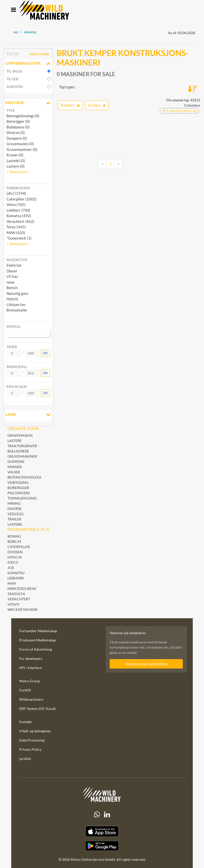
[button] (17, 172)
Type (11, 110)
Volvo (13, 604)
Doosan (15, 552)
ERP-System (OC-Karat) (37, 709)
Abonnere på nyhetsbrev (146, 664)
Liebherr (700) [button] (18, 210)
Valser (14, 472)
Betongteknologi (24, 477)
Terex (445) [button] (16, 227)
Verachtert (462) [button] (20, 221)
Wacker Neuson (23, 609)
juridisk (25, 759)
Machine (28, 103)
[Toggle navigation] (13, 10)
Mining (14, 503)
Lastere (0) (16, 166)
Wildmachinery (31, 699)
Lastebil (15, 524)
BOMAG (14, 536)
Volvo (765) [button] (16, 204)
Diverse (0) (16, 132)
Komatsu (16, 573)
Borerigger (18, 488)
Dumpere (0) (17, 138)
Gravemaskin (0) (20, 144)
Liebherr (16, 578)
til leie (13, 79)
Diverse (15, 509)
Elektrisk (14, 265)
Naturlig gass (17, 293)
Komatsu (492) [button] (19, 216)
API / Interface (30, 668)
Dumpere (16, 462)
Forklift (25, 690)
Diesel (12, 271)
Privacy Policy (30, 749)
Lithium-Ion (16, 305)
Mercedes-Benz (22, 589)
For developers (31, 658)
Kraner (15, 467)
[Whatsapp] (97, 814)
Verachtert (19, 599)
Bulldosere (18, 451)
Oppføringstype (28, 64)
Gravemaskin (20, 435)
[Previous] (102, 164)
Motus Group (30, 681)
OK (45, 353)
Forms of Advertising (36, 649)
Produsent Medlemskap (38, 640)
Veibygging (18, 482)
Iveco (13, 562)
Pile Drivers (19, 493)
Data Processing (32, 740)
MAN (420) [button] (16, 233)
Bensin (12, 288)
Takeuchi (16, 594)
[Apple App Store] (102, 832)
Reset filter (40, 54)
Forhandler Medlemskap (38, 631)
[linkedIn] (107, 814)
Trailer (14, 519)
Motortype (17, 260)
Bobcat (14, 541)
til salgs (14, 71)
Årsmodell (17, 367)
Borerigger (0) (18, 121)
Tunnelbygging (22, 498)
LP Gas (12, 276)
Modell (14, 326)
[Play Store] (102, 846)
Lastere (15, 441)
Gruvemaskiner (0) (22, 149)
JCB (11, 568)
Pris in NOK (17, 387)
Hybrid (12, 299)
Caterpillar (19, 547)
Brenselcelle (17, 310)
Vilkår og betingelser (35, 731)
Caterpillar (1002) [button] (22, 199)
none (10, 282)
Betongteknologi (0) (23, 116)
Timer (12, 347)
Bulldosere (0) (18, 127)
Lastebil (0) (16, 161)
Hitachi (15, 557)
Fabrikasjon (18, 188)
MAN (12, 583)
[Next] (118, 164)
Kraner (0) (15, 155)
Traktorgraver (22, 446)
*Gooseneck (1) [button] (19, 238)
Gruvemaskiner (22, 456)
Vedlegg (15, 514)
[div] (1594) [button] (16, 193)
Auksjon (15, 87)
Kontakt (25, 722)
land (28, 415)
